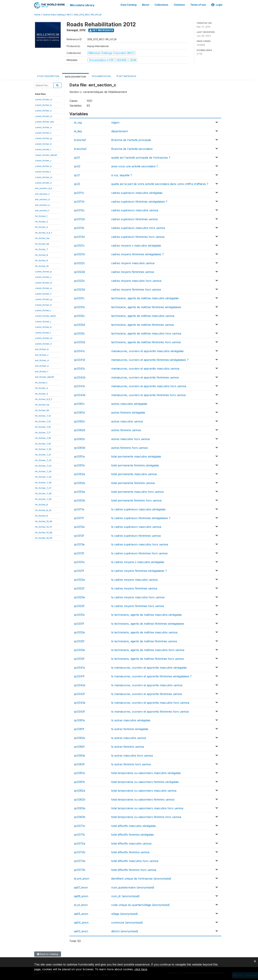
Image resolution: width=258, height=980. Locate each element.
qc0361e (79, 720)
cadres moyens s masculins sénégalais (136, 245)
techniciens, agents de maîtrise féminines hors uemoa (146, 342)
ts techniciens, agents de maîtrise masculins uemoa (144, 632)
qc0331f (79, 623)
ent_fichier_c (42, 354)
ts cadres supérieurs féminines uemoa (136, 536)
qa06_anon (81, 896)
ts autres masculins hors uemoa (132, 755)
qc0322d (79, 272)
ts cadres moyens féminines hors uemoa (138, 606)
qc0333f (79, 659)
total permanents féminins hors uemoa (136, 500)
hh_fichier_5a (42, 238)
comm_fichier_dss (45, 121)
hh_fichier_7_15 (43, 421)
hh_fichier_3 (41, 227)
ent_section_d (42, 199)
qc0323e (79, 597)
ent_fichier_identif (45, 377)
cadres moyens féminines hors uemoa (136, 289)
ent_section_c (42, 194)
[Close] (255, 961)
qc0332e (79, 632)
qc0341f (79, 676)
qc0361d (79, 412)
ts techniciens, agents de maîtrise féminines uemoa (144, 641)
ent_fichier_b (42, 349)
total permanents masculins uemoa (134, 474)
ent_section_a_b (44, 188)
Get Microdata (101, 30)
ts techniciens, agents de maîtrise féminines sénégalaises (148, 623)
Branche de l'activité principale (131, 140)
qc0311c (79, 192)
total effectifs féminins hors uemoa (134, 869)
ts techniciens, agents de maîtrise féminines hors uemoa (147, 659)
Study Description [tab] (48, 76)
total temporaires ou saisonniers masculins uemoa (144, 790)
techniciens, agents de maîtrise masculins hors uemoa (146, 333)
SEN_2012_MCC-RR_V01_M (88, 14)
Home (37, 14)
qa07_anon (81, 887)
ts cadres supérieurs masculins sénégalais (138, 509)
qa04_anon (81, 922)
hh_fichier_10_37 (44, 527)
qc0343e (80, 702)
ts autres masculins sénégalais (131, 720)
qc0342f (79, 694)
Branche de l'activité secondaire (132, 149)
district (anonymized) (125, 931)
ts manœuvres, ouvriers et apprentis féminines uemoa (147, 694)
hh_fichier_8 (41, 255)
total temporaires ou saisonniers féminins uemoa (143, 799)
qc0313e (79, 544)
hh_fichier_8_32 (43, 510)
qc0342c (80, 368)
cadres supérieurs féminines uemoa (134, 219)
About (146, 5)
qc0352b (80, 483)
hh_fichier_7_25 (43, 477)
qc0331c (79, 298)
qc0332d (79, 324)
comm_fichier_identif (46, 155)
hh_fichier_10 (42, 266)
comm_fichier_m (44, 177)
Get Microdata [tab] (126, 76)
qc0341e (79, 667)
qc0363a (80, 808)
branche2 (80, 149)
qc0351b (79, 465)
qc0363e (80, 755)
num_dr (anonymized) (125, 896)
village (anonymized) (125, 913)
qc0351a (79, 456)
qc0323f (79, 606)
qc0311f (79, 518)
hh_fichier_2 (42, 221)
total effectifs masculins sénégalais (134, 826)
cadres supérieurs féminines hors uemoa (138, 236)
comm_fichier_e (43, 127)
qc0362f (79, 746)
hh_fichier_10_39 (44, 538)
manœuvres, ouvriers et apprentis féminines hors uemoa (148, 395)
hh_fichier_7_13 (43, 416)
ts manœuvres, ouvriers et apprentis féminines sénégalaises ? (151, 676)
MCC (69, 14)
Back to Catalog (48, 954)
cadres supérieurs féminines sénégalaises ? (139, 201)
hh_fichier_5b (42, 243)
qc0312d (79, 219)
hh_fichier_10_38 (44, 532)
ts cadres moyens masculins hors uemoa (138, 597)
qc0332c (79, 316)
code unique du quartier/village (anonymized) (140, 905)
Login (217, 5)
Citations (179, 5)
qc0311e (79, 509)
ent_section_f (42, 210)
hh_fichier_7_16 (43, 427)
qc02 (77, 166)
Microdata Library (82, 5)
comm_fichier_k (43, 166)
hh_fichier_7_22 (43, 460)
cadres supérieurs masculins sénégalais (137, 192)
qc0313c (79, 228)
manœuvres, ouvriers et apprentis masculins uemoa (145, 368)
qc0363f (79, 764)
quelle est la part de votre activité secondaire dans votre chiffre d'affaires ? (160, 184)
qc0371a (79, 826)
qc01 (77, 157)
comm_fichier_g (43, 138)
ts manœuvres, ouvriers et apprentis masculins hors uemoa (150, 702)
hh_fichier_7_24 (43, 471)
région (115, 122)
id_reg (78, 122)
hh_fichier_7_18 (43, 438)
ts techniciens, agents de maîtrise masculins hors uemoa (148, 650)
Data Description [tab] (75, 77)
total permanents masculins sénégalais (136, 456)
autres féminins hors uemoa (129, 448)
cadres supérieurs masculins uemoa (135, 210)
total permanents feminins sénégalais (135, 465)
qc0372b (80, 852)
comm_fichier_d (43, 116)
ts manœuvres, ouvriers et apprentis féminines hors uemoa (150, 711)
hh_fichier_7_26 (43, 482)
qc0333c (79, 333)
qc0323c (79, 280)
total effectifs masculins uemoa (131, 843)
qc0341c (79, 351)
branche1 (80, 140)
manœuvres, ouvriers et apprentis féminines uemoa (145, 377)
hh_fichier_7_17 (43, 432)
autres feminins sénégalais (128, 412)
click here (141, 969)
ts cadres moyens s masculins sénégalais (138, 562)
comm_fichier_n (43, 183)
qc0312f (79, 536)
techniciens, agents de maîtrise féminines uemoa (142, 324)
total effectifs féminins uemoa (130, 852)
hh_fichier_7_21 (43, 454)
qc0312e (79, 527)
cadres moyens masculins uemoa (133, 263)
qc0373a (80, 861)
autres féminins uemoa (126, 430)
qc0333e (79, 650)
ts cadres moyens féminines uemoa (134, 588)
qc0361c (79, 404)
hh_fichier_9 (41, 260)
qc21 (77, 175)
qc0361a (79, 773)
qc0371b (79, 834)
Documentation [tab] (101, 76)
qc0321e (79, 562)
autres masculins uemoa (127, 421)
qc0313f (79, 553)
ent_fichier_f (42, 371)
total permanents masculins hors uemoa (137, 492)
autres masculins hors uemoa (130, 439)
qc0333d (79, 342)
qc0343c (80, 386)
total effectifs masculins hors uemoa (135, 861)
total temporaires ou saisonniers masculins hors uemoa (147, 808)
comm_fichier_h (43, 144)
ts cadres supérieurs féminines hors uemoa (139, 553)
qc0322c (79, 263)
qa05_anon (81, 913)
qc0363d (80, 448)
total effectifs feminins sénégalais (133, 834)
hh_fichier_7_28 (43, 493)
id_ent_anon (82, 878)
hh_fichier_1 (41, 216)
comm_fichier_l (43, 171)
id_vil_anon (81, 905)
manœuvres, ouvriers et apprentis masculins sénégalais (147, 351)
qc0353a (79, 492)
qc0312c (79, 210)
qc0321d (79, 254)
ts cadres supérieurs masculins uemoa (136, 527)
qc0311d (79, 201)
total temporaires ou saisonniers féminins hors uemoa (146, 817)
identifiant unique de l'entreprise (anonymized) (141, 878)
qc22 (77, 184)
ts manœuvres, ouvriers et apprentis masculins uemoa (147, 685)
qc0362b (80, 799)
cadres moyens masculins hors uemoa (136, 280)
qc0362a (80, 790)
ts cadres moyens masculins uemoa (134, 579)
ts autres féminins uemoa (128, 746)
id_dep (78, 131)
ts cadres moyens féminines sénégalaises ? (139, 571)
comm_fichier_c (43, 110)
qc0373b (80, 869)
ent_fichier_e (42, 366)
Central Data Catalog (54, 14)
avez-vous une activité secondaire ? (135, 166)
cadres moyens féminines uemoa (133, 272)
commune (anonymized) (127, 922)
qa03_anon (81, 931)
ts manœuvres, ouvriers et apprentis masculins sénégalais (149, 667)
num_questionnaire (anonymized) (133, 887)
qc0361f (79, 729)
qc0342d (80, 377)
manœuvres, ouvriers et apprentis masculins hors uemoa (149, 386)
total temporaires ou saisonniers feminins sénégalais (145, 782)
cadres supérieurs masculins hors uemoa (138, 228)
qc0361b (79, 782)
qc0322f (79, 588)
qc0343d (80, 395)
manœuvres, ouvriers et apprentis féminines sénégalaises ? (150, 360)
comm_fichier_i (43, 149)
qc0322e (79, 579)
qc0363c (80, 439)
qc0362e (80, 738)
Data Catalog (129, 5)
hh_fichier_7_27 (43, 488)
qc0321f (79, 571)
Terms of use (198, 5)
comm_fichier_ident (45, 316)
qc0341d (79, 360)
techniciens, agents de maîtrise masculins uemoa (143, 316)
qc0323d (79, 289)
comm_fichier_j (43, 160)
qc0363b (80, 817)
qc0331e (79, 615)
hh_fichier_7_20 (43, 449)
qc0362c (80, 421)
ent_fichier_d (42, 360)
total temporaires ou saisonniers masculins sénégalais (146, 773)
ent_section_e (42, 205)
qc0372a (80, 843)
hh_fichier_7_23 (43, 466)
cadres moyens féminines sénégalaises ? (137, 254)
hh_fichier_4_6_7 (44, 233)
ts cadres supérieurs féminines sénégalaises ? (141, 518)
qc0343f (79, 711)
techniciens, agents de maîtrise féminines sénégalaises (146, 307)
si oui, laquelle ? (122, 175)
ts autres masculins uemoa (129, 738)
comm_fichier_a (43, 99)
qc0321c (79, 245)
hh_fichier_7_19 (43, 443)
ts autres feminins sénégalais (130, 729)
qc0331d (79, 307)
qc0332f (79, 641)
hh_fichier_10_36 (44, 521)
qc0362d (80, 430)
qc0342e (80, 685)
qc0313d (79, 236)
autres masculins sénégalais (129, 404)
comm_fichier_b (43, 105)
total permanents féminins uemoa (133, 483)
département (119, 131)
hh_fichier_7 (42, 249)
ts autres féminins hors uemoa (131, 764)
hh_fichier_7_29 (43, 499)
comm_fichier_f (43, 133)
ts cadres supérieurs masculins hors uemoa (140, 544)
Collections (161, 5)
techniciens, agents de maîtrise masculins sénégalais (145, 298)
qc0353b (80, 500)
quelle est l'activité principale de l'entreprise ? (141, 157)
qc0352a (79, 474)
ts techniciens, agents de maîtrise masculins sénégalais (147, 615)
